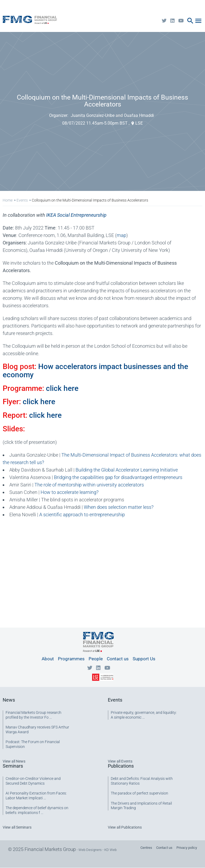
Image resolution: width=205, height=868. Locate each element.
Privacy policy (187, 848)
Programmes (71, 659)
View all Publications (125, 827)
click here (62, 388)
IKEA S (76, 215)
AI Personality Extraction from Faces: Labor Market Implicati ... (36, 796)
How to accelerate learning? (70, 492)
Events (22, 200)
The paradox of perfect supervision (139, 793)
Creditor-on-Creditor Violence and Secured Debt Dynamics (33, 781)
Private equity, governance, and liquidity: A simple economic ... (144, 715)
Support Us (144, 659)
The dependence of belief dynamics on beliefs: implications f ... (37, 810)
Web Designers (90, 850)
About (48, 659)
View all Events (120, 761)
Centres (146, 848)
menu (198, 21)
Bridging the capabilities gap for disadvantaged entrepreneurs (118, 477)
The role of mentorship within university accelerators (89, 485)
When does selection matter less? (119, 507)
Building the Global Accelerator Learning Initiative (127, 470)
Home (8, 200)
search (190, 21)
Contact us (118, 659)
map (121, 235)
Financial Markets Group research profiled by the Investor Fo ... (33, 715)
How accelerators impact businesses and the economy (95, 371)
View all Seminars (17, 827)
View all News (14, 761)
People (96, 659)
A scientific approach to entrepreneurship (82, 515)
